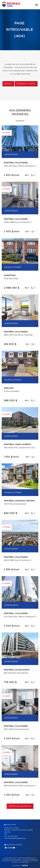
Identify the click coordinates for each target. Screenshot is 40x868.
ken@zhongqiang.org (18, 838)
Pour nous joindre (26, 84)
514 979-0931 (13, 836)
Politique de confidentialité (11, 861)
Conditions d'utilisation (30, 861)
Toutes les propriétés (20, 806)
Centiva (24, 865)
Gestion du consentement (20, 862)
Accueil (8, 84)
